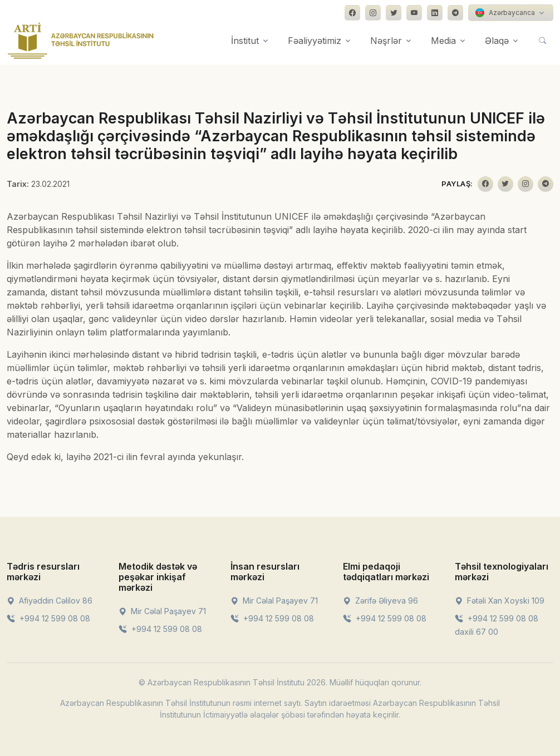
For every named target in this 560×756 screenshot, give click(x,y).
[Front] (81, 41)
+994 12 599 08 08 (48, 618)
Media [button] (443, 41)
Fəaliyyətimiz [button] (315, 41)
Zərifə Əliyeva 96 (380, 601)
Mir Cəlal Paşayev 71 (162, 611)
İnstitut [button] (245, 41)
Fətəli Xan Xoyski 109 (500, 601)
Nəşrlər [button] (386, 41)
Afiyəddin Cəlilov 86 (50, 601)
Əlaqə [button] (497, 41)
